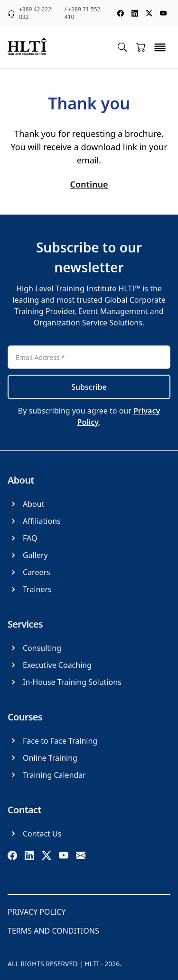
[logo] (27, 47)
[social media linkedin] (135, 13)
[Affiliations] (34, 521)
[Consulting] (34, 648)
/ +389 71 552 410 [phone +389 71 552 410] (83, 13)
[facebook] (12, 855)
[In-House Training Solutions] (65, 682)
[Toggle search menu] (122, 47)
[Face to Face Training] (52, 741)
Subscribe (89, 387)
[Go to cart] (141, 47)
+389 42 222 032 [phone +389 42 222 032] (35, 13)
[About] (26, 504)
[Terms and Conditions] (53, 931)
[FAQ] (22, 538)
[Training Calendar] (47, 775)
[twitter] (47, 855)
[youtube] (64, 855)
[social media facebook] (121, 13)
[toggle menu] (160, 47)
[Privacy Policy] (37, 912)
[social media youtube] (163, 13)
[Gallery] (28, 555)
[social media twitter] (149, 13)
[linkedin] (29, 855)
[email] (81, 855)
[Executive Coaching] (50, 665)
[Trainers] (30, 589)
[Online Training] (42, 758)
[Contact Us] (34, 834)
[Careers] (29, 572)
